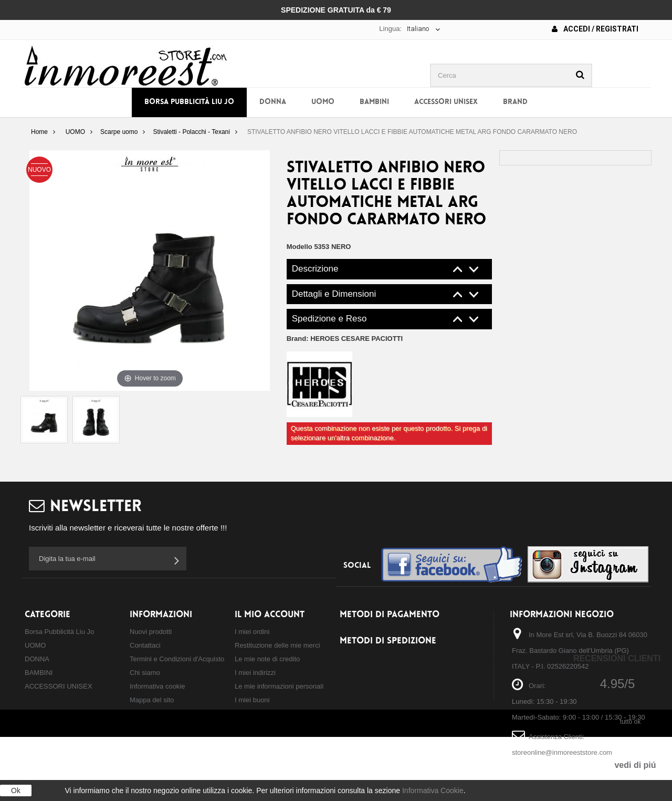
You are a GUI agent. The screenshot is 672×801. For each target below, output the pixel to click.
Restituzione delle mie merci (277, 645)
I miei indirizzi (255, 673)
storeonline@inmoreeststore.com (562, 752)
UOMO (323, 102)
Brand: (345, 339)
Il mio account (270, 615)
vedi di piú (635, 765)
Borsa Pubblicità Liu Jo (189, 102)
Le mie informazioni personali (279, 686)
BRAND (515, 102)
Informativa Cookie (433, 790)
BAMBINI (374, 102)
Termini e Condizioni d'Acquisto (177, 659)
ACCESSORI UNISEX (446, 102)
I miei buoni (252, 700)
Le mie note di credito (267, 659)
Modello (300, 247)
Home (39, 132)
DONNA (273, 102)
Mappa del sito (152, 700)
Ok (16, 790)
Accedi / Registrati (595, 29)
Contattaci (145, 645)
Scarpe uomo (119, 132)
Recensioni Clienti (617, 658)
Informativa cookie (157, 686)
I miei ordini (252, 632)
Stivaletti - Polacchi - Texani (191, 132)
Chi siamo (145, 673)
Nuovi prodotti (151, 632)
